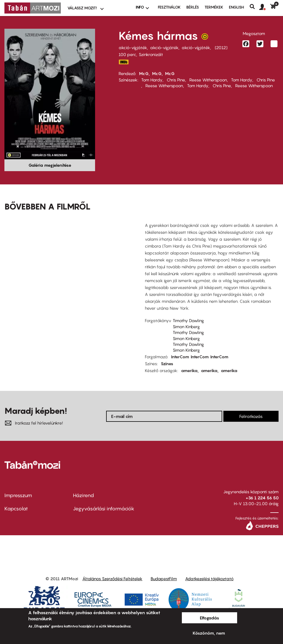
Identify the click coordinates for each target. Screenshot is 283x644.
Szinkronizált (151, 54)
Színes (167, 364)
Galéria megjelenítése (50, 165)
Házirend (83, 495)
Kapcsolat (16, 509)
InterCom (180, 357)
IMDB (124, 62)
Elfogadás (209, 618)
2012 (221, 47)
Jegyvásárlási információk (104, 509)
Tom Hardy (152, 80)
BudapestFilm (164, 579)
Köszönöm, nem (209, 633)
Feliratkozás (251, 416)
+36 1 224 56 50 (262, 498)
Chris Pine (176, 80)
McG (144, 73)
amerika (189, 370)
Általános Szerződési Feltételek (112, 579)
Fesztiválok (169, 7)
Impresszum (18, 495)
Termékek (214, 7)
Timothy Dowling (188, 320)
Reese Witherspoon (208, 80)
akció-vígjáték (133, 47)
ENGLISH (236, 7)
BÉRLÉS (193, 7)
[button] (265, 7)
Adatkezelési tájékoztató (209, 579)
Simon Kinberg (186, 327)
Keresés (254, 7)
